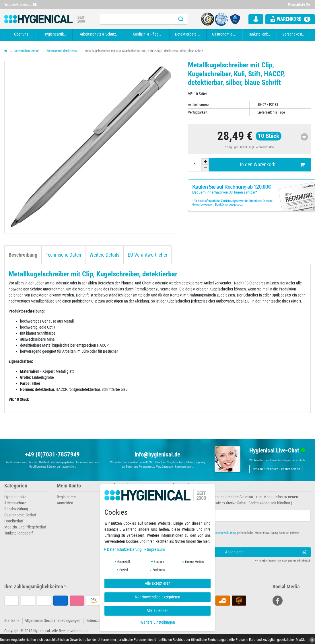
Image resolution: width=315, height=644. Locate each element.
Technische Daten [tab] (63, 255)
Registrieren (66, 497)
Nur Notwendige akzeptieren (157, 597)
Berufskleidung (16, 509)
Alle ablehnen (157, 610)
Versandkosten (294, 34)
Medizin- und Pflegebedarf (25, 527)
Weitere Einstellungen (158, 622)
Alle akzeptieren (158, 583)
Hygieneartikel (55, 34)
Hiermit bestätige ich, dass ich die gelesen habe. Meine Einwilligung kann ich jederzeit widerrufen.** (234, 535)
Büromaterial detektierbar (62, 51)
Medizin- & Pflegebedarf (149, 34)
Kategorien (16, 486)
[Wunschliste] (300, 5)
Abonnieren (266, 552)
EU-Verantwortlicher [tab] (147, 255)
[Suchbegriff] (137, 19)
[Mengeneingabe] (195, 165)
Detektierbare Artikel (189, 34)
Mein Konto (69, 486)
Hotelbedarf (14, 521)
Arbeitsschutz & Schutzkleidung (100, 34)
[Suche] (181, 19)
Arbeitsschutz (15, 503)
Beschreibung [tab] (23, 255)
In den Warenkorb (272, 165)
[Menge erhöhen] (205, 161)
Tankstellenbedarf (260, 34)
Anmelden (65, 503)
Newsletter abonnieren (186, 486)
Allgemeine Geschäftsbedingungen (52, 620)
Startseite (12, 620)
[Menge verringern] (205, 168)
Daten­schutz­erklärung (124, 549)
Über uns (21, 34)
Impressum (155, 549)
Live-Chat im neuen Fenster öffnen (276, 469)
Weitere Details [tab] (104, 255)
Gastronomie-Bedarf (225, 34)
